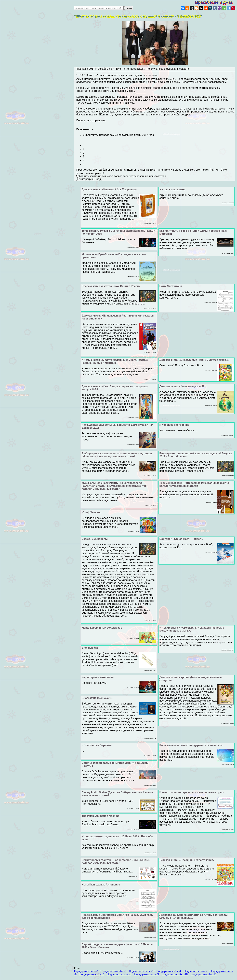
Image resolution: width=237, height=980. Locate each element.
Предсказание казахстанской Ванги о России (111, 286)
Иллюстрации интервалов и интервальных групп (192, 792)
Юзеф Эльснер (92, 512)
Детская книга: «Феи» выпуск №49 (182, 386)
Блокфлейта (90, 648)
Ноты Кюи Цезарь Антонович (101, 885)
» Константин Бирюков (97, 745)
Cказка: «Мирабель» (95, 539)
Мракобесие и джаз (216, 2)
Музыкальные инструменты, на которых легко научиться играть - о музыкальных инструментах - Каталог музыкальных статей (115, 486)
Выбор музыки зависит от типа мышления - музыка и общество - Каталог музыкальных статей (117, 455)
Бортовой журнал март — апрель (181, 539)
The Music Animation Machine (100, 816)
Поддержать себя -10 (175, 974)
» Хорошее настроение (174, 425)
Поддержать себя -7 (92, 974)
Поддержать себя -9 (147, 974)
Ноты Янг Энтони (171, 286)
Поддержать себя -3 (141, 971)
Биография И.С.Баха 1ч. (97, 698)
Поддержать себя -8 (119, 974)
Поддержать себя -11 (204, 974)
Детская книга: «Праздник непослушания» (187, 860)
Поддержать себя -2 (114, 971)
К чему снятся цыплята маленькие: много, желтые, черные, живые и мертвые (115, 361)
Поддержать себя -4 (169, 971)
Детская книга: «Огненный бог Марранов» (109, 189)
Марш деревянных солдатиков (102, 628)
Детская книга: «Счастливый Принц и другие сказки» (194, 360)
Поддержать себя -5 (196, 971)
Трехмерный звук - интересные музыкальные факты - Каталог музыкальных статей (195, 484)
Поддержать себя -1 (86, 971)
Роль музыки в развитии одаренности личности (191, 745)
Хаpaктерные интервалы (98, 677)
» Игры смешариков (172, 189)
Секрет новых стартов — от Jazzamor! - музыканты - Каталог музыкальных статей (116, 862)
